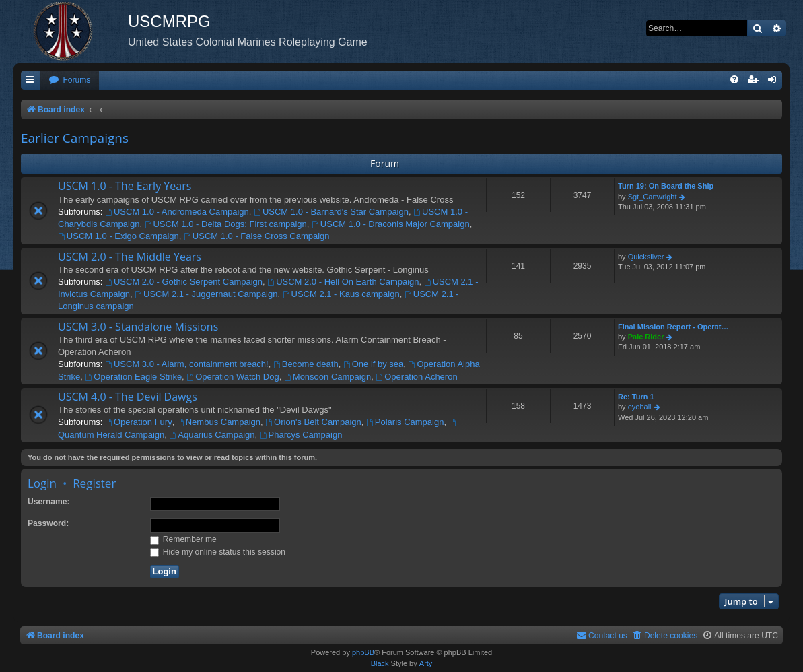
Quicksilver (646, 257)
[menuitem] (69, 80)
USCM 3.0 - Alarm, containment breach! (187, 364)
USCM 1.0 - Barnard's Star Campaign (331, 212)
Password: (48, 523)
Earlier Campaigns (75, 138)
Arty (426, 663)
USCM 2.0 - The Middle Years (130, 257)
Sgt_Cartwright (653, 197)
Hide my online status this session (218, 552)
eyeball (640, 407)
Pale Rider (646, 337)
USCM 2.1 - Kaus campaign (341, 294)
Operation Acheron (416, 377)
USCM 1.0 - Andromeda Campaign (177, 212)
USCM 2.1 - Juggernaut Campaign (206, 294)
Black (380, 663)
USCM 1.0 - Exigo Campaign (118, 236)
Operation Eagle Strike (133, 377)
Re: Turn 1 (636, 397)
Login (42, 483)
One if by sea (373, 364)
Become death (306, 364)
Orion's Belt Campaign (313, 422)
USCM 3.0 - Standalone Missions (138, 327)
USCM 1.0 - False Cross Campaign (257, 236)
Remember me (183, 539)
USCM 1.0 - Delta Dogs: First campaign (226, 224)
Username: (49, 502)
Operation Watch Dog (233, 377)
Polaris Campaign (405, 422)
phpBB (363, 652)
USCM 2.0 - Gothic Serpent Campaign (184, 282)
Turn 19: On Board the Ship (666, 186)
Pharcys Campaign (301, 435)
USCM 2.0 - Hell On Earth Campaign (343, 282)
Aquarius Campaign (212, 435)
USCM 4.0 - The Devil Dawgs (128, 397)
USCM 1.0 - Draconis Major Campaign (391, 224)
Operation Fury (139, 422)
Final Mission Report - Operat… (673, 327)
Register (94, 483)
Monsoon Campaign (327, 377)
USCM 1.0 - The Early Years (125, 186)
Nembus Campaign (219, 422)
